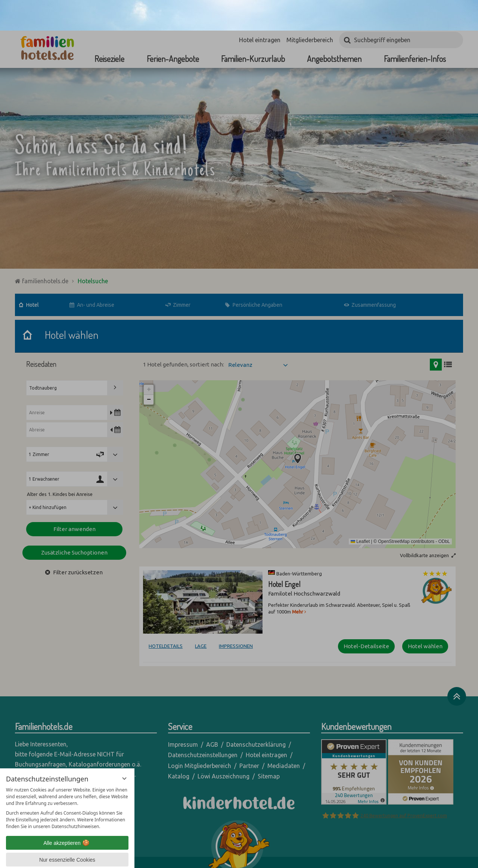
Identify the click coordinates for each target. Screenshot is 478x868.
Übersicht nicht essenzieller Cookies (67, 844)
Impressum (93, 857)
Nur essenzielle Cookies (67, 829)
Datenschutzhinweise (52, 857)
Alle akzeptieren (67, 812)
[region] (67, 778)
